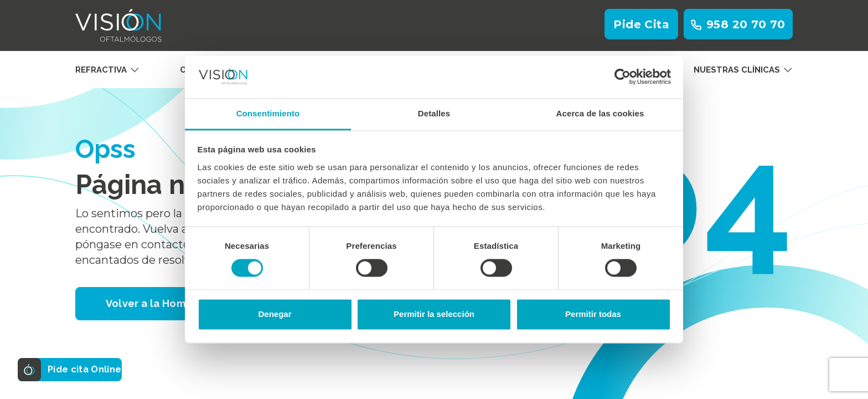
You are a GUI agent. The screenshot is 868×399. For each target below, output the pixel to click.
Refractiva (107, 70)
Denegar (275, 314)
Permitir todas (593, 314)
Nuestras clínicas (743, 70)
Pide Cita (641, 24)
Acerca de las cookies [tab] (600, 113)
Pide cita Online (74, 370)
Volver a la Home (149, 303)
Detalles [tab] (434, 113)
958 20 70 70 (738, 24)
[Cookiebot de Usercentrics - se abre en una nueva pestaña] (622, 77)
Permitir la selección (434, 314)
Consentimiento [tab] (268, 113)
